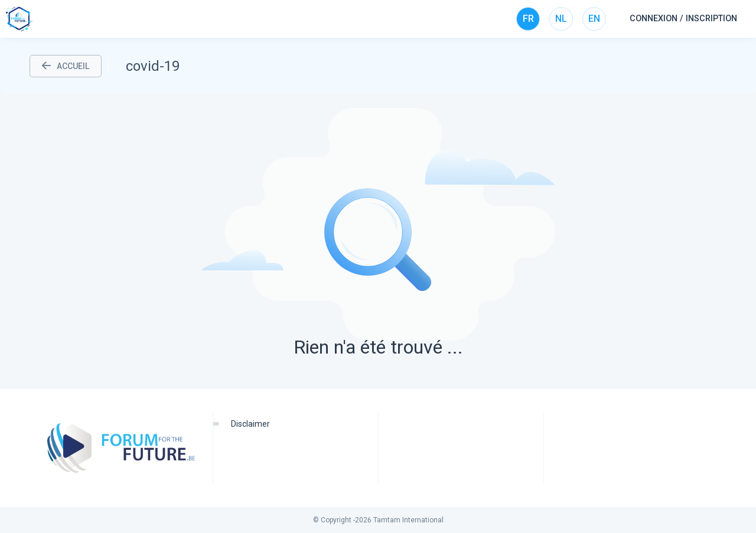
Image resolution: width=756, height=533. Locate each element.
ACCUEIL (66, 66)
